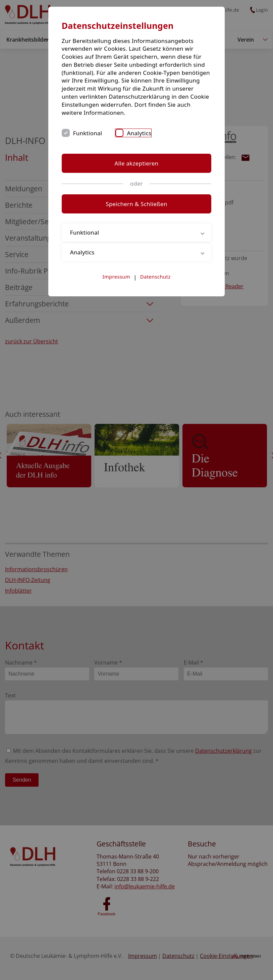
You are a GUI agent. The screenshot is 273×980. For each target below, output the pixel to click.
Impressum (117, 277)
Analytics (144, 133)
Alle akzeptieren (136, 163)
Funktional (92, 133)
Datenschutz (155, 277)
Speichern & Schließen (136, 204)
